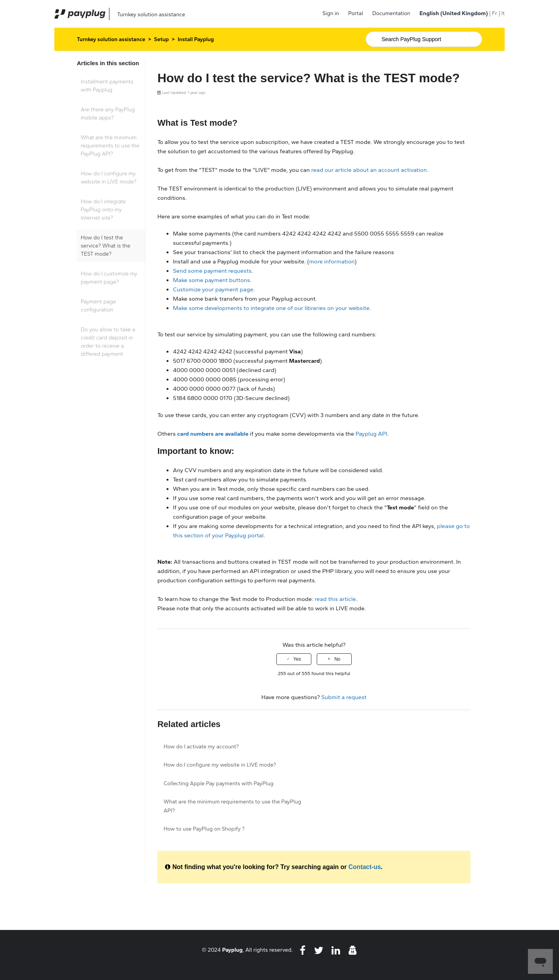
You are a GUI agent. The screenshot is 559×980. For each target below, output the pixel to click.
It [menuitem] (503, 13)
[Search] (424, 39)
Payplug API (372, 434)
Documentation (391, 13)
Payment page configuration (98, 306)
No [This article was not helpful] (337, 659)
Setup (161, 39)
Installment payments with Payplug (107, 86)
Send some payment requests (212, 271)
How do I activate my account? (201, 747)
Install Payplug (196, 39)
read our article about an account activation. (369, 170)
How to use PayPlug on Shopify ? (204, 829)
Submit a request (344, 697)
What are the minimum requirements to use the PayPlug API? (110, 146)
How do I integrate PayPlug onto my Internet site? (103, 210)
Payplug (232, 950)
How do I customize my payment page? (109, 278)
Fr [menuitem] (494, 13)
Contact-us (365, 867)
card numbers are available (213, 434)
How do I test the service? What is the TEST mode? (106, 246)
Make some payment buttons (211, 280)
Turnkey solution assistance (111, 39)
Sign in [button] (331, 13)
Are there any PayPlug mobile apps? (108, 114)
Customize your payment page (213, 289)
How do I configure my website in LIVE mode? (109, 178)
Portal (356, 13)
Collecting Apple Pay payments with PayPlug (218, 783)
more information (332, 261)
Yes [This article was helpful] (297, 659)
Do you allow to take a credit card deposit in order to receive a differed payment (108, 342)
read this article (335, 599)
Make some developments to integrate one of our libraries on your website (271, 308)
